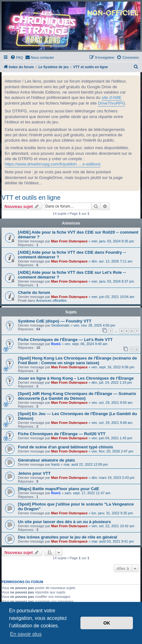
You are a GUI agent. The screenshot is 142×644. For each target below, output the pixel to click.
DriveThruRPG (111, 103)
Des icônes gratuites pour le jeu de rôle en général (68, 537)
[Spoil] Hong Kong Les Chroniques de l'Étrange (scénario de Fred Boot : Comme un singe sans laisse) (77, 360)
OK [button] (107, 623)
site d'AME (112, 97)
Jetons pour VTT (34, 473)
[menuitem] (17, 57)
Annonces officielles (51, 300)
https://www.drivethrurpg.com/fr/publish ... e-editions (53, 164)
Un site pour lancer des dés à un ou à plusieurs (64, 522)
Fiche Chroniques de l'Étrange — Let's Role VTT (65, 340)
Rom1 (56, 344)
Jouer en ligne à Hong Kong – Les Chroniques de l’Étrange (76, 378)
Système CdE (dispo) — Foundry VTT (55, 321)
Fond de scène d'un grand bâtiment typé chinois (66, 447)
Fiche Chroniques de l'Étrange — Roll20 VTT (62, 434)
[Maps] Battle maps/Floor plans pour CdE (59, 489)
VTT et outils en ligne (31, 198)
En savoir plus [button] (26, 634)
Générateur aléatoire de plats (46, 460)
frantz (56, 464)
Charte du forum (34, 292)
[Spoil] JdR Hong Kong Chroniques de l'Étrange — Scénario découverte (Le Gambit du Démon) (77, 396)
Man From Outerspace (69, 241)
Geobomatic (60, 325)
